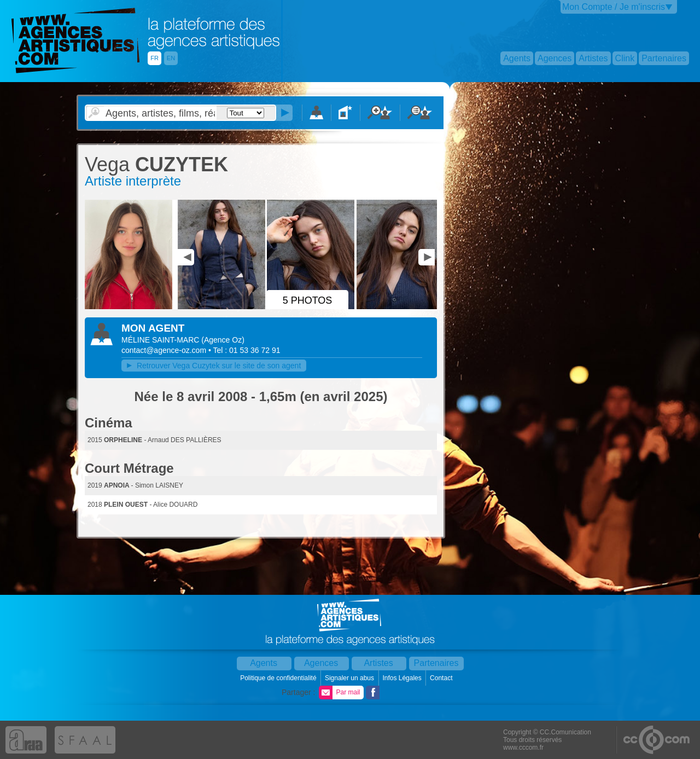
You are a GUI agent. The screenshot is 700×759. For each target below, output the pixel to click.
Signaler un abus (350, 678)
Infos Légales (403, 678)
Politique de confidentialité (279, 678)
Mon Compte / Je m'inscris (614, 7)
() (223, 340)
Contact (442, 678)
